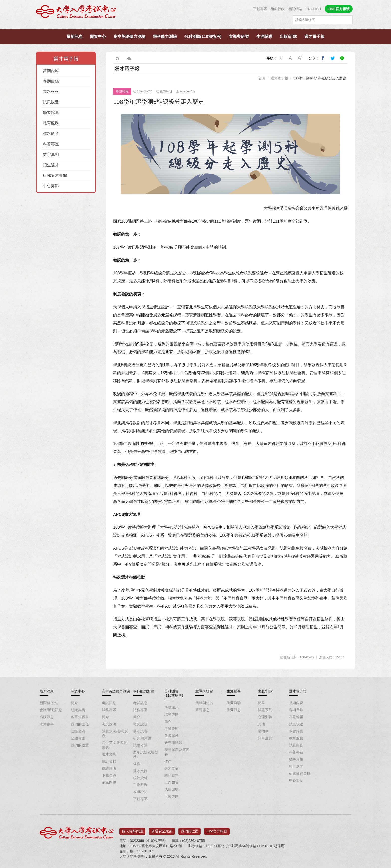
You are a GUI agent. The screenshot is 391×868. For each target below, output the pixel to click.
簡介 (74, 703)
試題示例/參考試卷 (115, 733)
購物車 (263, 731)
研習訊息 (203, 710)
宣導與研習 (239, 37)
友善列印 (129, 58)
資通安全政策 (162, 829)
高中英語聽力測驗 (129, 37)
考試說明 (109, 724)
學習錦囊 (51, 113)
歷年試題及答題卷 (146, 754)
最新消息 (47, 691)
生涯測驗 (234, 703)
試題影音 (51, 133)
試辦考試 (140, 745)
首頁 (262, 78)
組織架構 (78, 710)
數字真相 (51, 154)
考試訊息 (109, 703)
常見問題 (109, 782)
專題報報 (51, 92)
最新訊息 (75, 37)
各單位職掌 (80, 717)
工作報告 (140, 785)
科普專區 (51, 144)
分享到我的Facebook (323, 58)
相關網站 (295, 9)
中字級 (291, 58)
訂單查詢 (265, 738)
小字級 (281, 58)
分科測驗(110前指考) (203, 37)
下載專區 (260, 9)
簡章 (261, 703)
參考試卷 (140, 731)
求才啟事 (47, 724)
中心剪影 (51, 186)
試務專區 (109, 710)
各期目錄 (51, 81)
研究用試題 (142, 738)
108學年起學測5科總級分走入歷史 (320, 78)
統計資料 (109, 761)
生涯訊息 (234, 710)
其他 (261, 724)
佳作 (137, 764)
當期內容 (51, 71)
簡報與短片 (204, 703)
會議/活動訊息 (51, 710)
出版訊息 (47, 717)
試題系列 (265, 710)
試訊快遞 (51, 102)
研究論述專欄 (55, 175)
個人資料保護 (132, 829)
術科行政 (278, 9)
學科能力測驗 (165, 37)
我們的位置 (80, 745)
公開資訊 (78, 738)
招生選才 (51, 165)
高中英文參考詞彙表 (115, 745)
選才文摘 (109, 754)
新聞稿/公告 (49, 703)
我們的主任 (80, 724)
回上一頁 (117, 58)
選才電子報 (314, 37)
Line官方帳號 (217, 829)
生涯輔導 (264, 37)
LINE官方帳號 (339, 9)
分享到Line (342, 58)
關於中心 (98, 37)
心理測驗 (265, 717)
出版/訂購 (288, 37)
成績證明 (109, 768)
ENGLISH (313, 9)
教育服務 (51, 123)
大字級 (300, 58)
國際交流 (78, 731)
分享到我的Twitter (333, 58)
